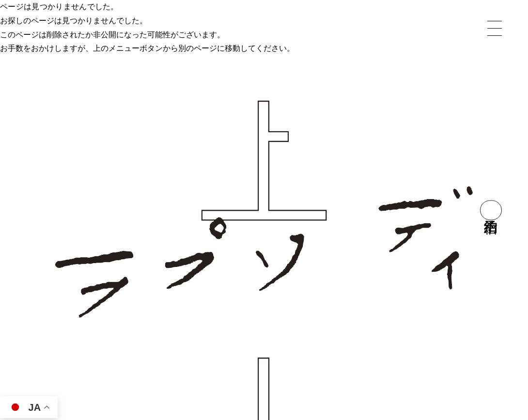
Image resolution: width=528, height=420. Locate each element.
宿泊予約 (491, 210)
